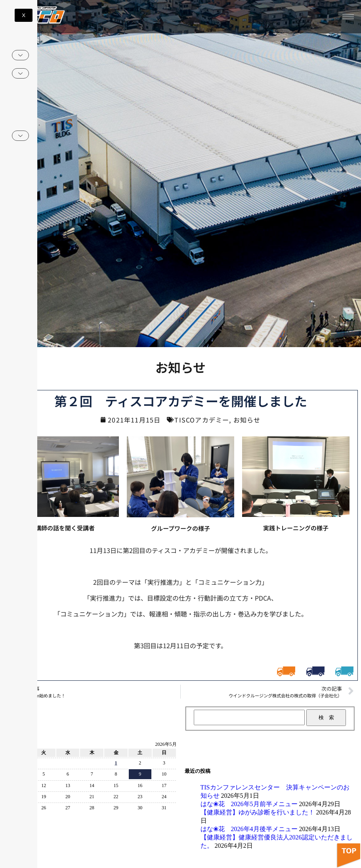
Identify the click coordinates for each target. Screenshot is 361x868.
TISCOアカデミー (202, 420)
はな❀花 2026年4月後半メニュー (249, 829)
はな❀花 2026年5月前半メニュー (249, 804)
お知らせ (247, 420)
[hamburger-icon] (348, 17)
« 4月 (14, 817)
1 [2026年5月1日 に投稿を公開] (116, 763)
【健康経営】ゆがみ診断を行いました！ (258, 812)
